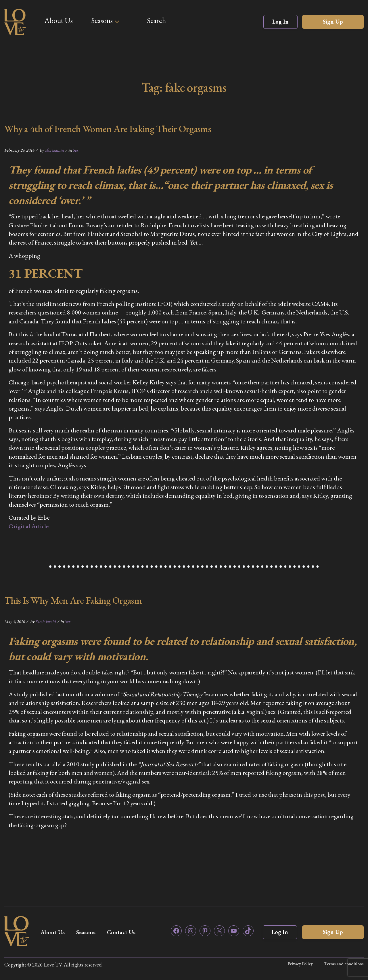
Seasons (102, 20)
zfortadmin (54, 150)
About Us (59, 20)
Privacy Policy (300, 964)
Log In (280, 22)
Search (156, 20)
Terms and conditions (344, 964)
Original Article (29, 526)
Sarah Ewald (46, 621)
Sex (75, 150)
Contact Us (121, 932)
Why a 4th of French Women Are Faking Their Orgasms (108, 129)
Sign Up (333, 22)
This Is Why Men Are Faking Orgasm (73, 600)
